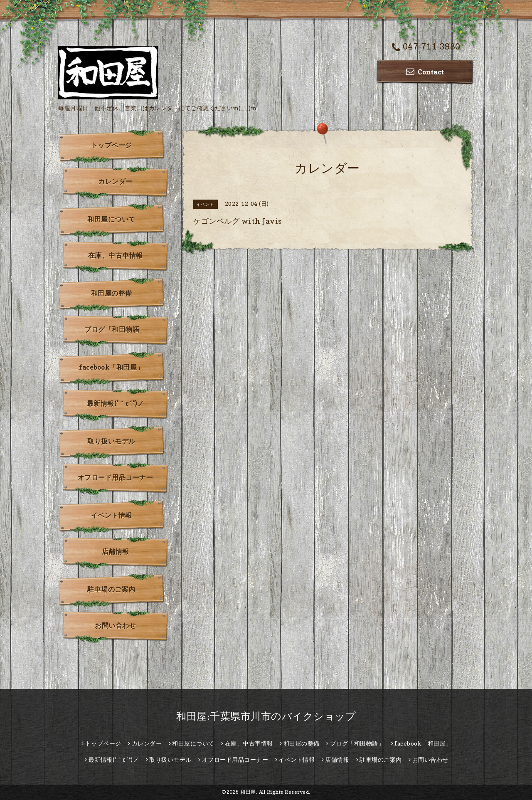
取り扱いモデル (111, 441)
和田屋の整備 (112, 293)
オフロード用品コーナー (116, 477)
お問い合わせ (115, 625)
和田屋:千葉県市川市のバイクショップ (266, 716)
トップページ (112, 145)
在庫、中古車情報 (116, 255)
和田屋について (111, 219)
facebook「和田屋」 (111, 367)
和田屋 (248, 792)
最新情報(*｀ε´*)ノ (116, 403)
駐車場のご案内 (111, 589)
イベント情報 (112, 515)
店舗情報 (116, 551)
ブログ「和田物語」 (115, 329)
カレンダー (115, 181)
